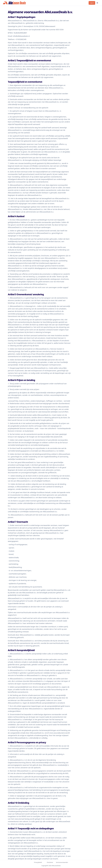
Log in (92, 3)
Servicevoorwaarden (62, 862)
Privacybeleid (38, 862)
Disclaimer (50, 862)
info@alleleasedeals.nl (21, 36)
